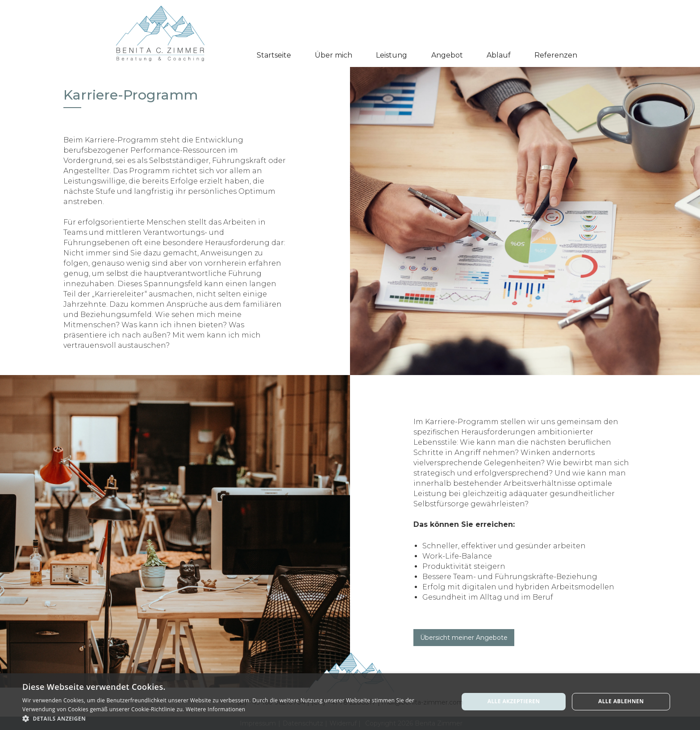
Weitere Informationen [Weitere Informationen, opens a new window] (216, 709)
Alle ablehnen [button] (621, 701)
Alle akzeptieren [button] (514, 701)
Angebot (447, 55)
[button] (392, 55)
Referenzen (556, 55)
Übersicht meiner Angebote (464, 638)
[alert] (350, 702)
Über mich (333, 55)
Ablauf (499, 55)
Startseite (274, 55)
